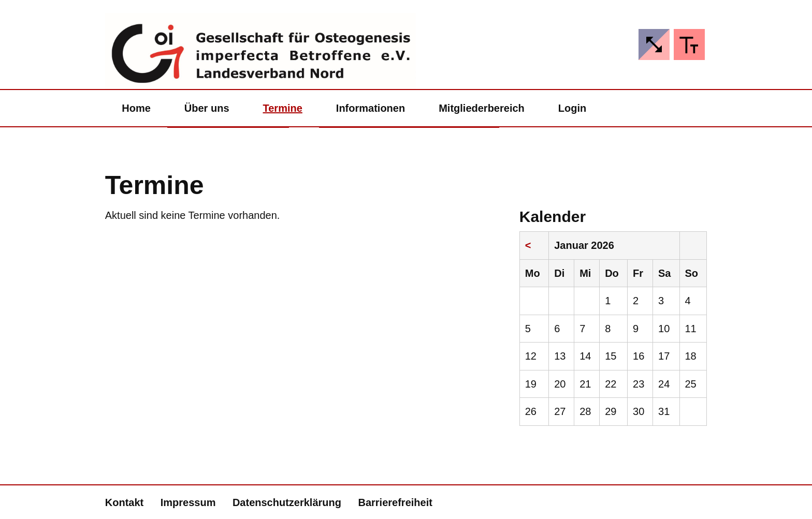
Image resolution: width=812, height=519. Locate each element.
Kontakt (124, 502)
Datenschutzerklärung (287, 502)
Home (136, 108)
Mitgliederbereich (482, 108)
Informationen (371, 108)
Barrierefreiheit (395, 502)
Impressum (188, 502)
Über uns (207, 108)
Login (572, 108)
